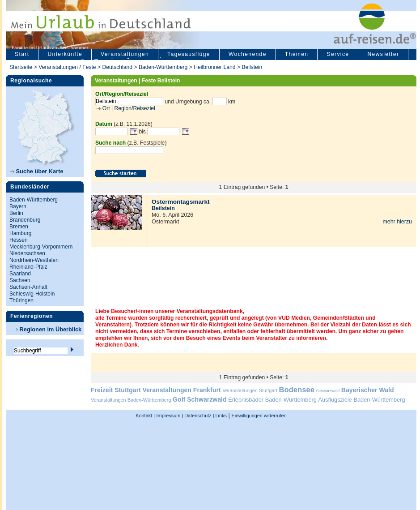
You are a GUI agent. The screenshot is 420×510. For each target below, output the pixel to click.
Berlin (16, 213)
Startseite (21, 67)
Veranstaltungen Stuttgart (250, 390)
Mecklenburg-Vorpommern (41, 247)
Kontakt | (145, 416)
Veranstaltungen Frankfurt (181, 390)
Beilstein (252, 67)
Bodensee (297, 390)
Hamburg (20, 233)
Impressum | (170, 416)
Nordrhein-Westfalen (34, 260)
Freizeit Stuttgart (116, 390)
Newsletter (383, 54)
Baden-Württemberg (163, 67)
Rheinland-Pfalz (28, 267)
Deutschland (117, 67)
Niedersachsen (27, 253)
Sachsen (20, 280)
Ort (105, 108)
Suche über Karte (37, 171)
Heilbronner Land (214, 67)
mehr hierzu (397, 222)
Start (22, 54)
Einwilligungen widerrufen (259, 416)
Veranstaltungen (125, 54)
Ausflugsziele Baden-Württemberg (361, 400)
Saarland (20, 274)
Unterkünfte (65, 54)
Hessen (19, 240)
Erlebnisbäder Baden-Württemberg (272, 400)
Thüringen (21, 300)
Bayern (18, 206)
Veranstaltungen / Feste (68, 67)
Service (338, 54)
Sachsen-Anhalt (28, 287)
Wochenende (248, 54)
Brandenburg (25, 220)
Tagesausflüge (189, 54)
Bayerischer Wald (368, 390)
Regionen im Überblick (48, 329)
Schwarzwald (328, 391)
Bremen (19, 227)
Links (221, 416)
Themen (297, 54)
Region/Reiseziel (135, 108)
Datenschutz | (198, 416)
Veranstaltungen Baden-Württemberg (131, 400)
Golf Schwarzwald (199, 399)
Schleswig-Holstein (32, 294)
